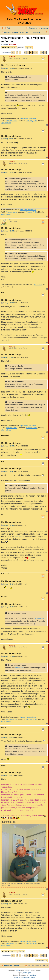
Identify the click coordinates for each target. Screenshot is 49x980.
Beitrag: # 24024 (8, 584)
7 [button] (34, 52)
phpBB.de (33, 975)
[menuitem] (7, 28)
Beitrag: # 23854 (8, 303)
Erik (10, 220)
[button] (13, 52)
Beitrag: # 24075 (8, 775)
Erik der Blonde (38, 285)
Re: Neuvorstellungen (13, 65)
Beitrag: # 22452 (8, 68)
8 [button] (37, 52)
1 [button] (20, 52)
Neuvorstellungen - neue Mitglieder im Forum (23, 40)
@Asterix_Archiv (31, 121)
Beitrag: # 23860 (8, 472)
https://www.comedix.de (28, 118)
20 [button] (42, 52)
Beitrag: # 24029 (8, 737)
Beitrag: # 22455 (8, 173)
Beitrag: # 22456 (8, 231)
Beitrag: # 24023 (8, 525)
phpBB (18, 970)
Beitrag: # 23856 (8, 357)
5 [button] (28, 52)
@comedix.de (6, 123)
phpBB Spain (27, 973)
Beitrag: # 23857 (8, 446)
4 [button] (25, 52)
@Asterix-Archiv (11, 121)
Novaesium (20, 537)
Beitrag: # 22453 (8, 139)
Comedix (13, 44)
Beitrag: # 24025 (8, 607)
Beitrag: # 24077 (8, 904)
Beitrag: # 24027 (8, 656)
